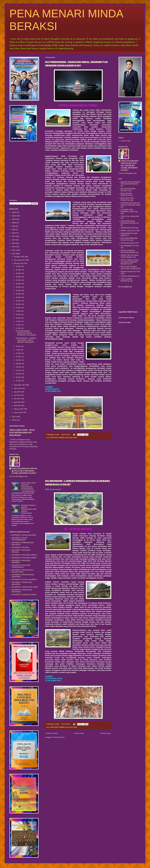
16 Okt (19, 318)
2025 (14, 216)
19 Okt (19, 308)
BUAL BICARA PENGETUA (126, 195)
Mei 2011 (17, 399)
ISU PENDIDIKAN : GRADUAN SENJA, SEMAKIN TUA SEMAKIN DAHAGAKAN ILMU (76, 64)
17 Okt (18, 315)
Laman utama (79, 733)
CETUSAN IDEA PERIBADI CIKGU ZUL (129, 211)
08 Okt (19, 360)
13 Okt (19, 328)
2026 (14, 212)
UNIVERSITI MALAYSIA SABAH (24, 558)
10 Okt (19, 353)
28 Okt (19, 277)
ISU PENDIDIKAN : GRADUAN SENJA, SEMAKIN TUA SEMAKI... (26, 333)
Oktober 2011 (19, 264)
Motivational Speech (128, 243)
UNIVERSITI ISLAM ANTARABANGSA (19, 539)
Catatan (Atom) (58, 737)
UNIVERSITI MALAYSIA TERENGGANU (21, 566)
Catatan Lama (105, 733)
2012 (14, 250)
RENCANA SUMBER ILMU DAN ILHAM (64, 438)
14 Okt (19, 325)
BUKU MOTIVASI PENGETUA (127, 199)
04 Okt (19, 371)
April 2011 (18, 402)
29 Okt (19, 273)
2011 (14, 254)
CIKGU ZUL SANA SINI (130, 216)
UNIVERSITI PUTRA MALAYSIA (24, 580)
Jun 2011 (17, 395)
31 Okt (19, 267)
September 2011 (20, 385)
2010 (14, 417)
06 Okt (19, 364)
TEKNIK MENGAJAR (129, 276)
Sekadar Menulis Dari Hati (130, 272)
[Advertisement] (78, 459)
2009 (14, 420)
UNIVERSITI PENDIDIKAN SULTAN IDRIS (22, 571)
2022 (14, 223)
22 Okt (19, 298)
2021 (14, 226)
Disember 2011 (19, 257)
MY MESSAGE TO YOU (130, 246)
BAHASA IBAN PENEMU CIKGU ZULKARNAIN (130, 183)
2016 (14, 240)
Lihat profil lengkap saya (18, 476)
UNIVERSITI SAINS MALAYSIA (24, 535)
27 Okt (19, 280)
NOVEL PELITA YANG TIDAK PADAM (129, 256)
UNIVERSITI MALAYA (20, 548)
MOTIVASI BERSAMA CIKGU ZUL (129, 239)
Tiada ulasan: (66, 435)
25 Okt (19, 287)
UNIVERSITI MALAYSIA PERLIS (24, 555)
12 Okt (19, 346)
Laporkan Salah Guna (128, 312)
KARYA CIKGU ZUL (128, 231)
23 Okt (19, 294)
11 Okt (18, 350)
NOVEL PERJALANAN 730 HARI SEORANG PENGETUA (130, 262)
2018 (14, 233)
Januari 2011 (18, 413)
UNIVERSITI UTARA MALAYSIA (24, 595)
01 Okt (19, 381)
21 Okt (19, 301)
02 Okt (19, 377)
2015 (14, 243)
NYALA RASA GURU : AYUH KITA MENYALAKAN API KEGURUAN (22, 433)
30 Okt (19, 270)
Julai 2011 (17, 392)
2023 (14, 219)
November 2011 (20, 260)
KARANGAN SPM (128, 228)
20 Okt (19, 304)
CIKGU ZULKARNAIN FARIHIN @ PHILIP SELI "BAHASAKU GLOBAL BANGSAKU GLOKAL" (24, 471)
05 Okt (19, 367)
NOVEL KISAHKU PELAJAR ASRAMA (128, 252)
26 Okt (19, 284)
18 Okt (19, 311)
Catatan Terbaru (52, 733)
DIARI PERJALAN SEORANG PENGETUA (130, 222)
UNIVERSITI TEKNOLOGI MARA (25, 587)
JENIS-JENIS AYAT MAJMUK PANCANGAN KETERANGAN (29, 486)
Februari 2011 (19, 409)
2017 (14, 236)
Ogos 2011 (18, 389)
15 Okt (19, 322)
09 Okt (19, 357)
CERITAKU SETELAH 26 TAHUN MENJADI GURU (130, 204)
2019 (14, 230)
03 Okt (19, 374)
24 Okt (19, 291)
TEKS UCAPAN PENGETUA (126, 280)
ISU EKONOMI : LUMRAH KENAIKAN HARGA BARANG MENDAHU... (26, 340)
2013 (14, 247)
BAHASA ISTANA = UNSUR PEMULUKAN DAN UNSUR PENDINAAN (29, 509)
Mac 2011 (18, 406)
